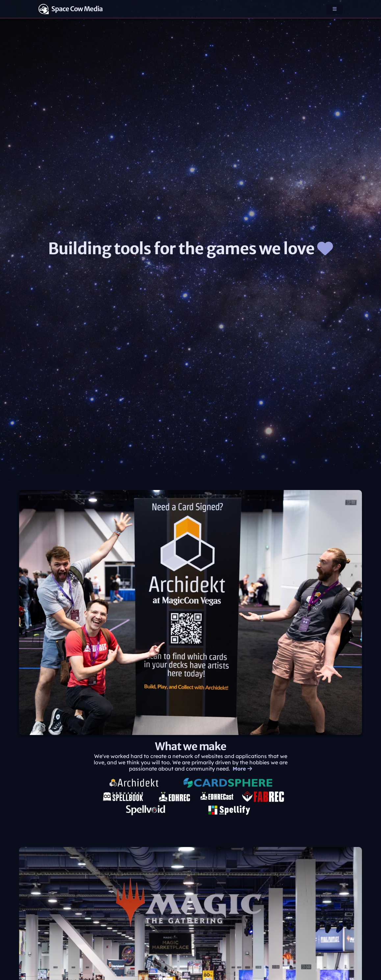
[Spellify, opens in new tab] (229, 810)
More (242, 769)
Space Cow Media (70, 9)
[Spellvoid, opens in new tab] (146, 810)
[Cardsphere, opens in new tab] (226, 783)
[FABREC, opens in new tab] (263, 797)
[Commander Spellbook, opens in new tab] (123, 797)
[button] (335, 9)
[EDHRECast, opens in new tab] (216, 797)
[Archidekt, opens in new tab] (134, 783)
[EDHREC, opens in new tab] (174, 797)
